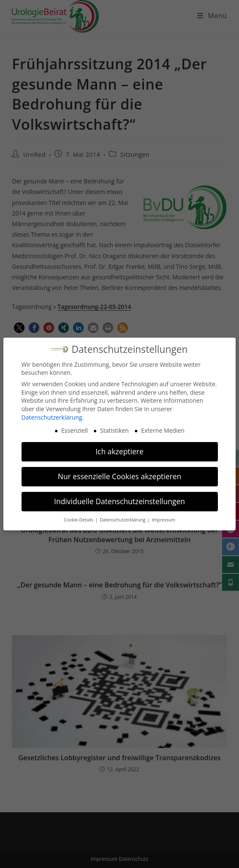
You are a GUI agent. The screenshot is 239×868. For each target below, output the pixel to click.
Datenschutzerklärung (52, 413)
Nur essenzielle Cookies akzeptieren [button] (120, 472)
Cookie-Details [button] (79, 515)
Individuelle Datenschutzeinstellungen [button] (119, 497)
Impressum (164, 515)
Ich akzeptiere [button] (119, 447)
